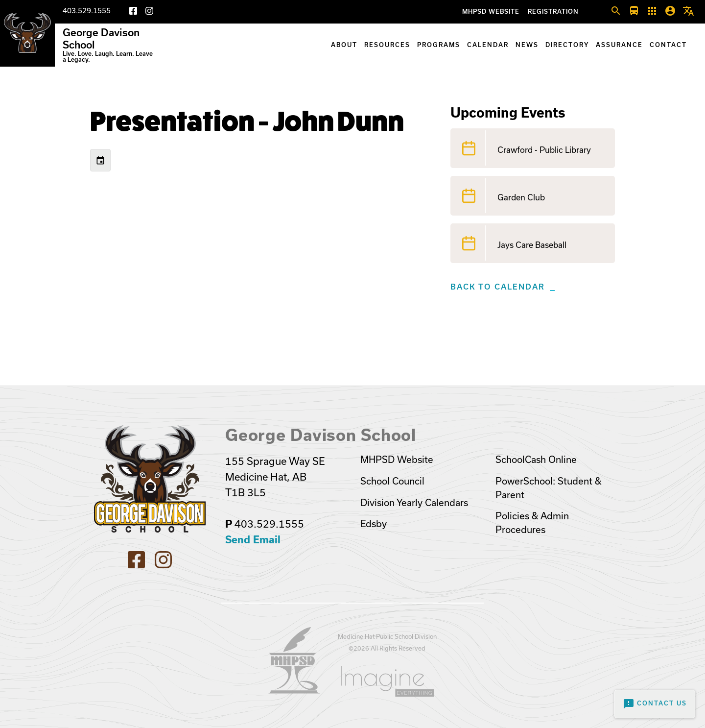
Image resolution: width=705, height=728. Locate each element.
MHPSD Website (491, 12)
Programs (439, 45)
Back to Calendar (498, 287)
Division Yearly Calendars (414, 503)
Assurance (619, 45)
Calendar (488, 45)
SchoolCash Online (536, 460)
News (527, 45)
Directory (567, 45)
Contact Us (655, 704)
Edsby (374, 524)
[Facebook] (133, 12)
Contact (668, 45)
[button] (616, 11)
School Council (392, 481)
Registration (553, 12)
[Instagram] (149, 12)
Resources (387, 45)
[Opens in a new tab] (294, 691)
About (344, 45)
